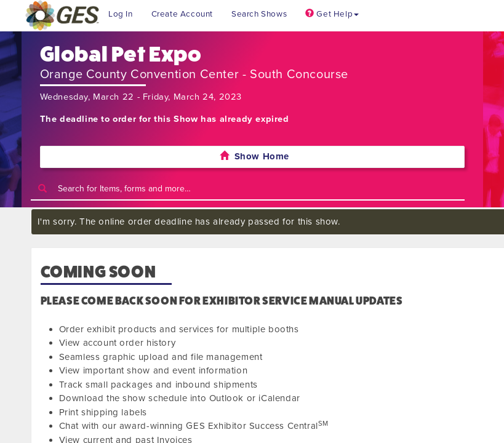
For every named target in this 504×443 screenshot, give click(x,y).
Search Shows (259, 14)
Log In (121, 14)
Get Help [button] (332, 14)
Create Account (182, 14)
